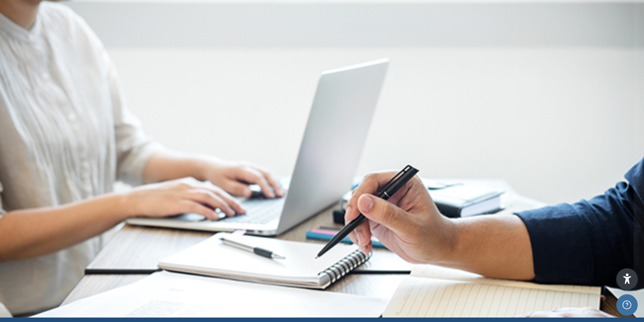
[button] (627, 279)
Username (485, 128)
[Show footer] (627, 305)
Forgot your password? (603, 219)
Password (484, 176)
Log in (550, 244)
